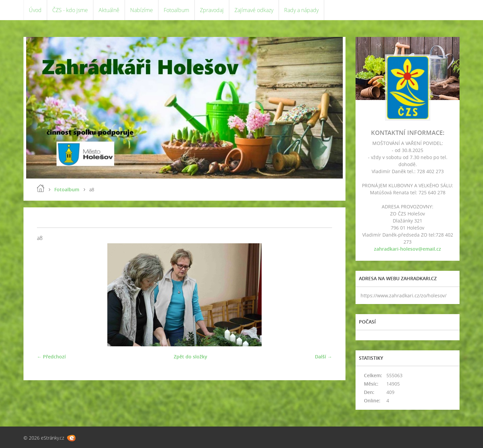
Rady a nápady (301, 10)
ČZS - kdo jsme (70, 10)
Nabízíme (142, 10)
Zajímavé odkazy (254, 10)
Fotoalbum (176, 10)
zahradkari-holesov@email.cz (408, 249)
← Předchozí (51, 357)
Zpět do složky (191, 357)
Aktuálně (109, 10)
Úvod (35, 10)
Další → (324, 357)
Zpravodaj (212, 10)
